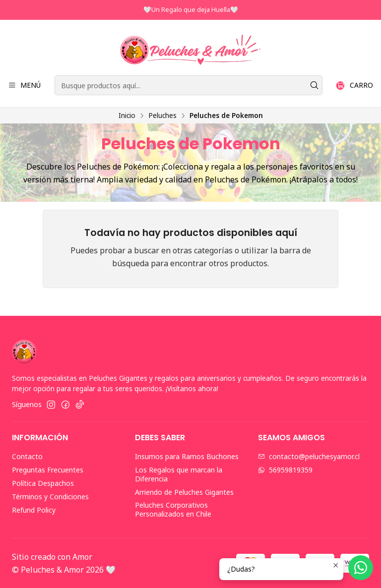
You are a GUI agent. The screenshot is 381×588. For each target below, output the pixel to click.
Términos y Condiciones (50, 497)
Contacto (27, 456)
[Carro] (355, 86)
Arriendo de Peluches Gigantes (184, 492)
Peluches (162, 116)
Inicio (127, 116)
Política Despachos (43, 483)
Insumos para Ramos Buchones (187, 456)
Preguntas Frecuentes (48, 470)
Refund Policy (34, 510)
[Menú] (24, 86)
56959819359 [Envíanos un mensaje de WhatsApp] (285, 470)
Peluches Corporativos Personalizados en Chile (173, 509)
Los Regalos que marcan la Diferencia (179, 474)
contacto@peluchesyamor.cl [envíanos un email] (309, 456)
